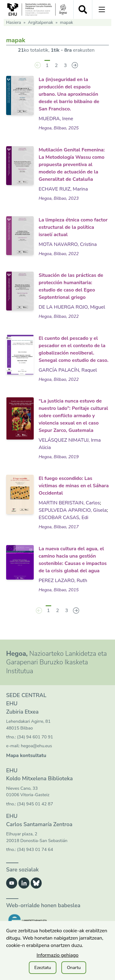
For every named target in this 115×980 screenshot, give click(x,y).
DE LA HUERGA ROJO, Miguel (72, 307)
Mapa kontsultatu (26, 755)
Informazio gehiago (57, 955)
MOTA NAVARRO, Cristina (68, 244)
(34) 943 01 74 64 (35, 850)
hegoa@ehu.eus (36, 746)
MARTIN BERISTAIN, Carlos (69, 503)
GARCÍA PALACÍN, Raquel (68, 370)
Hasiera (14, 22)
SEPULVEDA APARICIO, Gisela (73, 510)
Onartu (74, 968)
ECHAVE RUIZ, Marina (63, 189)
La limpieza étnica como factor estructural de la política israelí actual (73, 227)
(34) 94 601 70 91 (35, 737)
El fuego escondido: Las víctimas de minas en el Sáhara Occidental (74, 486)
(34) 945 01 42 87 (35, 804)
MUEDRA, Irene (56, 119)
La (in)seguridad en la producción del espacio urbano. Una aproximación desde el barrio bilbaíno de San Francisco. (69, 94)
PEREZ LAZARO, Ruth (63, 581)
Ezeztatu (43, 968)
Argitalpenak (40, 22)
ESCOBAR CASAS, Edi (63, 518)
